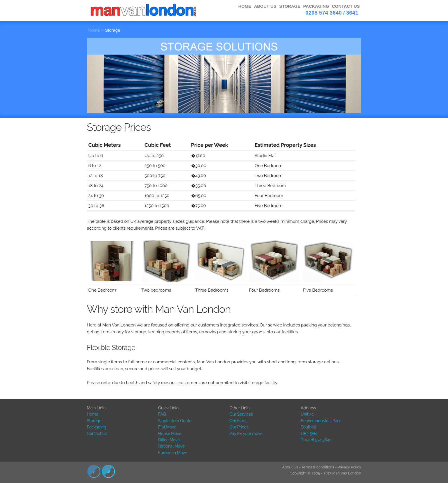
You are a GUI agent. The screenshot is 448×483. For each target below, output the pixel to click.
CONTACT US (346, 6)
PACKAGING (316, 6)
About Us (290, 467)
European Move (173, 453)
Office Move (169, 440)
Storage (113, 30)
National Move (172, 446)
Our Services (241, 414)
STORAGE (290, 6)
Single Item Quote (175, 421)
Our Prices (239, 427)
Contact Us (97, 434)
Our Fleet (238, 421)
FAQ (162, 414)
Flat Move (167, 427)
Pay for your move (246, 434)
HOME (245, 6)
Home (94, 30)
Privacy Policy (349, 467)
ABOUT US (265, 6)
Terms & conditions (318, 467)
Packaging (96, 427)
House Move (170, 434)
